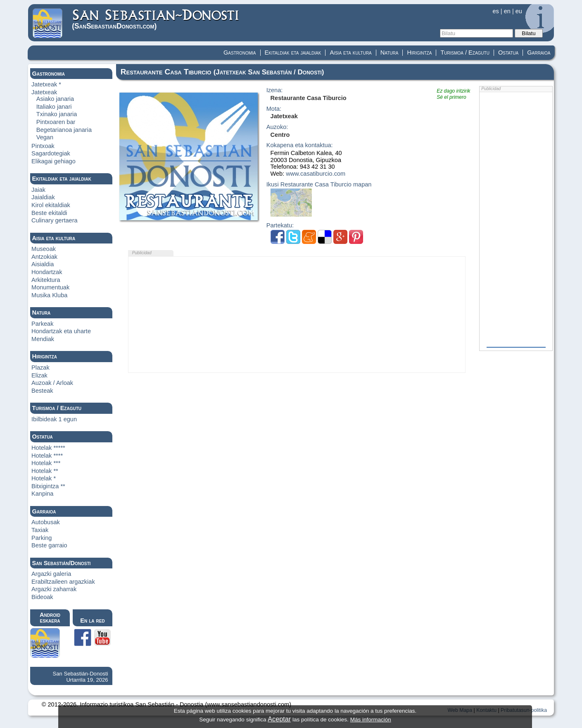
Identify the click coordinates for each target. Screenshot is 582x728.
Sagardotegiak (51, 153)
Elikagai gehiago (53, 161)
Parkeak (42, 324)
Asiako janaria (55, 99)
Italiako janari (54, 107)
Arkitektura (46, 280)
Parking (42, 538)
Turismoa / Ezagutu (465, 53)
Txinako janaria (57, 114)
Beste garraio (49, 545)
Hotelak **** (47, 456)
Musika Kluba (49, 295)
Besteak (42, 391)
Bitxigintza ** (48, 486)
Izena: (275, 90)
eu (519, 11)
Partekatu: (280, 226)
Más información (371, 720)
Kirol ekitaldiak (51, 205)
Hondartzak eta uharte (61, 331)
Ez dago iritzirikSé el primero (453, 94)
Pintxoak (43, 146)
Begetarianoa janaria (64, 130)
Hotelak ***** (48, 448)
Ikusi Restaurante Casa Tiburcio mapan (319, 185)
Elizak (39, 375)
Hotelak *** (46, 463)
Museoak (44, 249)
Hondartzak (47, 272)
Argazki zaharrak (54, 589)
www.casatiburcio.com (316, 174)
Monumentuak (50, 287)
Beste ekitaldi (49, 213)
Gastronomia (240, 53)
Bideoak (42, 597)
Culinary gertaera (55, 220)
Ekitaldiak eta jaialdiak (293, 53)
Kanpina (42, 494)
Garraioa (539, 53)
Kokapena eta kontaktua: (300, 145)
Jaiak (38, 190)
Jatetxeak (44, 92)
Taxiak (40, 530)
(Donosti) (156, 19)
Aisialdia (43, 264)
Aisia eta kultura (350, 53)
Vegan (45, 137)
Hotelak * (44, 478)
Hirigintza (419, 53)
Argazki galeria (51, 574)
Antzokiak (44, 257)
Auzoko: (277, 127)
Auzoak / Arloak (52, 383)
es (495, 11)
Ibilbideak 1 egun (54, 419)
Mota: (274, 109)
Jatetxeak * (46, 84)
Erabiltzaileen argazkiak (63, 582)
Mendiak (43, 339)
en (507, 11)
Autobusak (46, 522)
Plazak (40, 368)
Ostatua (508, 53)
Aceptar (279, 719)
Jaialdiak (43, 197)
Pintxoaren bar (56, 122)
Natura (390, 53)
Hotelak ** (45, 471)
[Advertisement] (297, 315)
